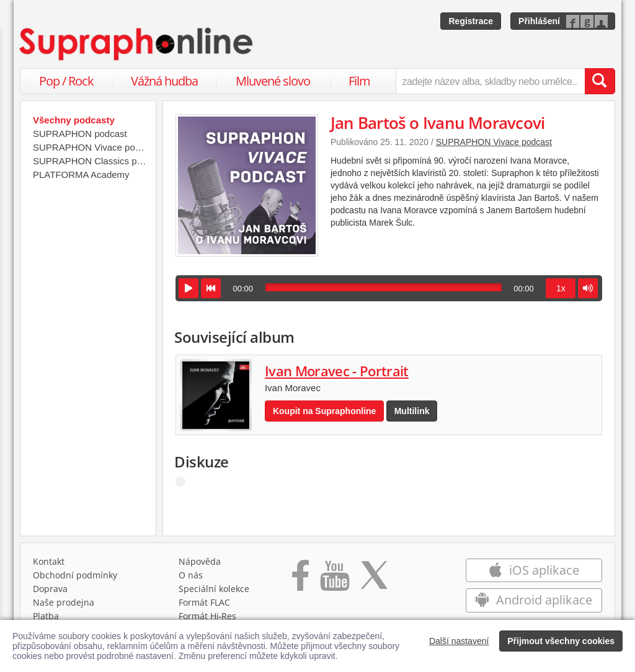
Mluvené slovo (273, 81)
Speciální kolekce (214, 589)
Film (359, 81)
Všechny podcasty (74, 120)
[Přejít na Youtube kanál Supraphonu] (334, 580)
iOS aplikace (534, 570)
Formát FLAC (204, 602)
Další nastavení (459, 641)
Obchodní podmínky (75, 575)
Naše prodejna (64, 602)
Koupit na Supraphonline (324, 411)
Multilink (412, 411)
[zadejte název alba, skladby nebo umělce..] (490, 81)
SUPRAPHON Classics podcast (91, 161)
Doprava (50, 589)
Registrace (471, 21)
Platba (46, 616)
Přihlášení (539, 21)
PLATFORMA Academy (81, 175)
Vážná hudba (164, 81)
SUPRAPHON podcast (80, 134)
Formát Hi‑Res (208, 616)
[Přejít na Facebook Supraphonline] (300, 580)
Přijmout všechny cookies (561, 641)
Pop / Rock (66, 81)
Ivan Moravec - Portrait (337, 371)
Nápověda (200, 561)
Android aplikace (534, 600)
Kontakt (49, 561)
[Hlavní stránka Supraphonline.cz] (137, 44)
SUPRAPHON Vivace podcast (494, 142)
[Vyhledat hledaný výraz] (600, 81)
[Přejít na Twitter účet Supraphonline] (374, 580)
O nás (191, 575)
